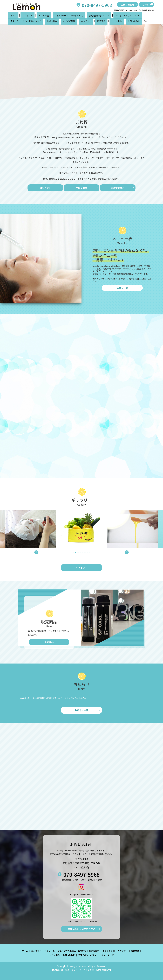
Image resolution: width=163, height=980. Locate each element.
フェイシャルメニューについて (55, 16)
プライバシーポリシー (88, 955)
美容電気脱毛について (82, 16)
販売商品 (51, 21)
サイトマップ (107, 955)
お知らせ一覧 (81, 710)
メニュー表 (34, 16)
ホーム (11, 16)
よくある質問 (27, 21)
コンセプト (22, 16)
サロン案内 (62, 21)
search (86, 21)
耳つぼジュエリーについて (106, 16)
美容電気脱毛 (118, 188)
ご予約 (146, 5)
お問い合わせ (128, 5)
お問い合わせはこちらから (81, 929)
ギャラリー (40, 21)
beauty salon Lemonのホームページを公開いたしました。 (60, 698)
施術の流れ (13, 21)
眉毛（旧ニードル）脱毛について (135, 16)
